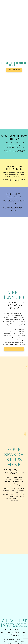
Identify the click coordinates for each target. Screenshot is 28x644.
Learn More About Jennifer (14, 349)
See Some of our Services (14, 70)
